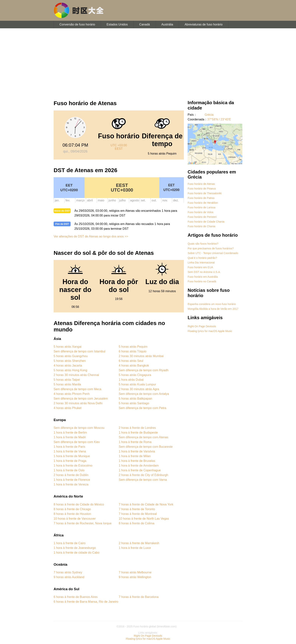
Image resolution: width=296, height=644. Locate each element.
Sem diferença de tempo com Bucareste (146, 447)
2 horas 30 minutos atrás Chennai (76, 375)
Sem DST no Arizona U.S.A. (204, 272)
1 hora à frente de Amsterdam (139, 466)
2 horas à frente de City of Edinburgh (143, 475)
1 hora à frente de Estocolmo (73, 466)
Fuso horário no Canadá (202, 281)
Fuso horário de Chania (201, 226)
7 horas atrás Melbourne (135, 572)
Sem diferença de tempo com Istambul (79, 351)
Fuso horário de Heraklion (203, 203)
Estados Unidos (117, 24)
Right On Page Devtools (202, 326)
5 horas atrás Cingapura (135, 375)
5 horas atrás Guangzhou (71, 356)
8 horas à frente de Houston (72, 514)
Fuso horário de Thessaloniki (205, 193)
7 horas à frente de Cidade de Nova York (146, 504)
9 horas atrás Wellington (135, 577)
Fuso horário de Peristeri (202, 217)
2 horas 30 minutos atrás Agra (139, 389)
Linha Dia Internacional (201, 263)
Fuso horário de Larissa (202, 207)
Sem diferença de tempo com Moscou (79, 428)
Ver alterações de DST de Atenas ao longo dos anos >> (91, 236)
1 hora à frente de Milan (135, 456)
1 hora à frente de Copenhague (140, 470)
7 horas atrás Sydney (68, 572)
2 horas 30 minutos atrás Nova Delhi (78, 403)
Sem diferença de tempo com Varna (143, 480)
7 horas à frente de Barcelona (139, 597)
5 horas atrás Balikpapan (135, 399)
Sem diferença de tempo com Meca (77, 389)
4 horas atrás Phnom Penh (72, 394)
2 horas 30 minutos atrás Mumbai (141, 356)
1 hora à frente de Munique (72, 456)
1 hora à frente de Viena (70, 451)
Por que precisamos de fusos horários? (211, 248)
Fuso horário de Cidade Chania (206, 222)
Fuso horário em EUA (200, 267)
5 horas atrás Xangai (68, 347)
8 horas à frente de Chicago (72, 509)
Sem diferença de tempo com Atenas (143, 437)
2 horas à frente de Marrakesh (139, 543)
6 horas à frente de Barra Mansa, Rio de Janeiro (86, 602)
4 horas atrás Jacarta (68, 366)
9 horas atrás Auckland (69, 577)
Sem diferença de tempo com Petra (143, 408)
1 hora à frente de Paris (69, 447)
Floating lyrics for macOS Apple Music (210, 331)
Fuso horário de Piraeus (202, 189)
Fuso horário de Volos (200, 212)
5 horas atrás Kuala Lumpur (137, 384)
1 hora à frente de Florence (72, 480)
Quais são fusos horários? (203, 244)
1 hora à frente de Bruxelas (137, 461)
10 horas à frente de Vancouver (75, 519)
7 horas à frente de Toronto (137, 509)
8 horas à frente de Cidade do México (79, 504)
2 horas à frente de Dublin (71, 475)
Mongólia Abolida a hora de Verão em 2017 (213, 309)
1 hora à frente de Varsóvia (137, 451)
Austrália (167, 24)
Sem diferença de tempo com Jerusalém (81, 399)
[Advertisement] (148, 62)
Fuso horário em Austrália (203, 277)
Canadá (145, 24)
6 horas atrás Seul (131, 361)
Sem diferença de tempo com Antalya (144, 394)
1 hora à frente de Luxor (135, 548)
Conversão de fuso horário (77, 24)
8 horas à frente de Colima (137, 523)
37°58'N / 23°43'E (219, 119)
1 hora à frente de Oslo (69, 470)
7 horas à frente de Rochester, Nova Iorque (83, 523)
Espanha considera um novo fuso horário (212, 304)
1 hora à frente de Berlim (70, 433)
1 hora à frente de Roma (135, 442)
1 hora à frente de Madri (70, 437)
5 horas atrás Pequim (133, 347)
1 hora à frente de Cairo (70, 543)
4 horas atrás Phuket (68, 408)
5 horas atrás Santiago (134, 403)
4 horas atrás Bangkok (134, 366)
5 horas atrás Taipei (67, 380)
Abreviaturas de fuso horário (204, 24)
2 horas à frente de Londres (137, 428)
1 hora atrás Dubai (131, 380)
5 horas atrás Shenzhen (70, 361)
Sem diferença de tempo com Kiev (77, 442)
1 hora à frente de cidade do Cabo (77, 553)
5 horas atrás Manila (67, 384)
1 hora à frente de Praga (70, 461)
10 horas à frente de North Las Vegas (144, 519)
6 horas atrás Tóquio (133, 351)
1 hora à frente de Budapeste (138, 433)
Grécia (209, 115)
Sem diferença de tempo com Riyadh (144, 370)
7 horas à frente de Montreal (138, 514)
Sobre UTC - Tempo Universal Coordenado (213, 253)
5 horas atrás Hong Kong (70, 370)
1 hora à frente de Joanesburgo (75, 548)
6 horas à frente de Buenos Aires (76, 597)
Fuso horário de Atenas (201, 184)
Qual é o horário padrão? (202, 258)
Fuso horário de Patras (201, 198)
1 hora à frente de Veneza (71, 484)
